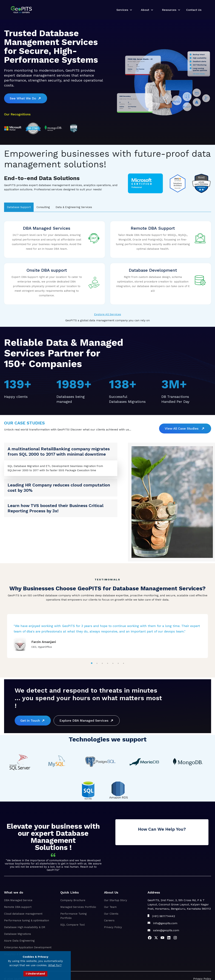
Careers (109, 920)
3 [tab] (102, 663)
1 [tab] (92, 663)
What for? (55, 965)
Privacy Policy (113, 927)
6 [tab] (118, 663)
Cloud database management (23, 914)
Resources (169, 10)
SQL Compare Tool (73, 925)
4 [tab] (107, 663)
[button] (123, 10)
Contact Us (194, 10)
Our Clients (111, 914)
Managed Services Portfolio (78, 907)
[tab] (19, 207)
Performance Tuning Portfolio (74, 916)
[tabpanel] (107, 636)
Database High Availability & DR (25, 927)
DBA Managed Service (18, 900)
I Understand (35, 974)
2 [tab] (97, 663)
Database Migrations (18, 934)
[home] (21, 10)
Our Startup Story (116, 900)
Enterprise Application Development (28, 947)
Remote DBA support (18, 907)
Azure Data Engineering (19, 941)
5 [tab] (113, 663)
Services (122, 10)
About (145, 10)
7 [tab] (123, 663)
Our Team (110, 907)
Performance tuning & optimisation (27, 920)
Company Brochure (73, 900)
